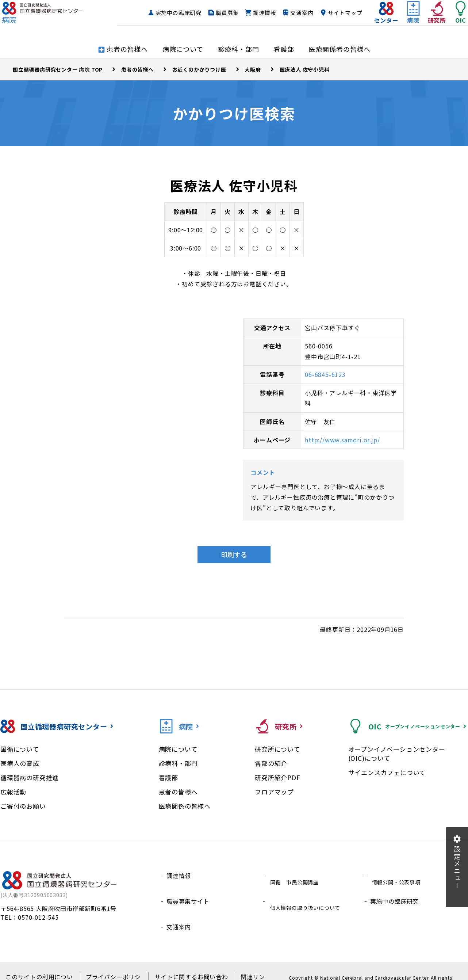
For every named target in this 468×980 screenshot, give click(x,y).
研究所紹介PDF (277, 777)
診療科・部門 (178, 763)
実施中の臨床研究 (212, 13)
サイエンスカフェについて (387, 772)
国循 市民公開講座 (296, 876)
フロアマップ (274, 792)
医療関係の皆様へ (185, 806)
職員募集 (262, 13)
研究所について (277, 749)
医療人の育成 (20, 763)
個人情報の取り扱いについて (308, 893)
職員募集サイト (188, 893)
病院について (178, 749)
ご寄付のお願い (23, 806)
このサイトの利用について (40, 966)
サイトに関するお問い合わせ (184, 966)
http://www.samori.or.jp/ (342, 440)
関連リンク (244, 966)
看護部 (168, 777)
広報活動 (13, 792)
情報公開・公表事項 (398, 876)
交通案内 (336, 13)
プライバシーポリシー (110, 966)
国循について (20, 749)
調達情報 (299, 13)
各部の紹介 (271, 763)
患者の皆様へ (178, 792)
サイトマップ (331, 27)
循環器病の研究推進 (30, 777)
